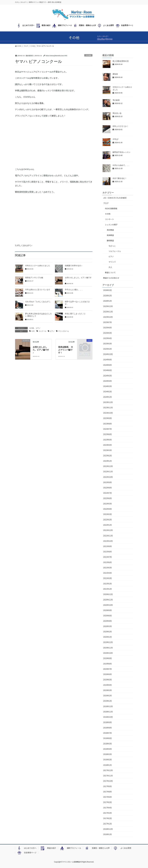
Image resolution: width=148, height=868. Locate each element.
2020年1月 (108, 637)
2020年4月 (108, 621)
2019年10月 (108, 653)
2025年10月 (108, 317)
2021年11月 (108, 536)
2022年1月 (108, 525)
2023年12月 (108, 402)
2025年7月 (108, 322)
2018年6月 (108, 738)
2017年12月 (108, 770)
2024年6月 (108, 370)
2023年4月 (108, 445)
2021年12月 (108, 530)
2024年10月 (108, 354)
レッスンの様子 (111, 225)
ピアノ (38, 328)
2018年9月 (108, 722)
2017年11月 (108, 776)
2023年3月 (108, 450)
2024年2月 (108, 392)
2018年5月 (108, 744)
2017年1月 (108, 824)
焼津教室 (110, 235)
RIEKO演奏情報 (111, 208)
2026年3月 (108, 290)
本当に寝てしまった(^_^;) (75, 314)
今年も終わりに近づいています (38, 290)
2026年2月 (108, 296)
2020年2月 (108, 632)
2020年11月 (108, 600)
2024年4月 (108, 381)
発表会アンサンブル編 (34, 278)
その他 (88, 55)
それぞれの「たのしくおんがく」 (38, 302)
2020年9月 (108, 610)
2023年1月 (108, 461)
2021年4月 (108, 573)
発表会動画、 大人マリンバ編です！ (66, 350)
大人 (110, 267)
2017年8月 (108, 792)
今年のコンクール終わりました (38, 266)
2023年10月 (108, 413)
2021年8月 (108, 552)
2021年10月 (108, 541)
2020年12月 (108, 594)
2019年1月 (108, 701)
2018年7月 (108, 733)
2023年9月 (108, 418)
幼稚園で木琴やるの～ (74, 266)
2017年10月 (108, 781)
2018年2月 (108, 760)
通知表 (115, 74)
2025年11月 (108, 312)
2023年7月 (108, 429)
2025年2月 (108, 349)
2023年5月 (108, 440)
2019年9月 (108, 658)
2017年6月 (108, 797)
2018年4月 (108, 749)
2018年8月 (108, 728)
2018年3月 (108, 754)
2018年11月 (108, 712)
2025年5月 (108, 333)
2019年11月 (108, 648)
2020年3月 (108, 626)
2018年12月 (108, 706)
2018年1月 (108, 765)
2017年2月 (108, 818)
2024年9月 (108, 359)
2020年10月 (108, 605)
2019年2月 (108, 696)
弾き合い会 (117, 113)
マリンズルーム (64, 331)
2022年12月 (108, 466)
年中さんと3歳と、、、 (74, 290)
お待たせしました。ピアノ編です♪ (41, 350)
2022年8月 (108, 488)
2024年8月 (108, 365)
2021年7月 (108, 557)
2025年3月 (108, 344)
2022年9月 (108, 482)
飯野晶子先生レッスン (121, 152)
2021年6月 (108, 562)
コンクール (42, 331)
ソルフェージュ (115, 251)
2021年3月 (108, 578)
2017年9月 (108, 786)
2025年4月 (108, 338)
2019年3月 (108, 690)
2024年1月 (108, 397)
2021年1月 (108, 589)
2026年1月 (108, 301)
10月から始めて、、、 (121, 165)
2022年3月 (108, 514)
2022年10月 (108, 477)
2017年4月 (108, 808)
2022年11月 (108, 472)
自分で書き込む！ (120, 178)
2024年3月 (108, 386)
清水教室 (110, 230)
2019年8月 (108, 664)
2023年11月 (108, 408)
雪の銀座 (116, 100)
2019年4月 (108, 685)
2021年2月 (108, 584)
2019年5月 (108, 680)
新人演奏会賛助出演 (121, 61)
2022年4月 (108, 509)
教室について (110, 272)
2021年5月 (108, 568)
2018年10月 (108, 717)
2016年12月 (108, 829)
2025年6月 (108, 328)
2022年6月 (108, 498)
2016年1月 (108, 834)
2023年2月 (108, 456)
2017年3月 (108, 813)
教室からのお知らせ (111, 278)
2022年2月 (108, 520)
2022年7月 (108, 493)
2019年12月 (108, 642)
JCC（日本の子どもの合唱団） (116, 198)
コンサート (110, 219)
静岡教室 (110, 241)
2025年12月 (108, 306)
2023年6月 (108, 434)
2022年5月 (108, 504)
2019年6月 (108, 674)
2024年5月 (108, 376)
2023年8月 (108, 424)
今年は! (116, 139)
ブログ (106, 203)
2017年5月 (108, 802)
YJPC (33, 331)
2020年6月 (108, 616)
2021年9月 (108, 546)
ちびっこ (112, 246)
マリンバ (112, 262)
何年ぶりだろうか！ (121, 126)
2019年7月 (108, 669)
